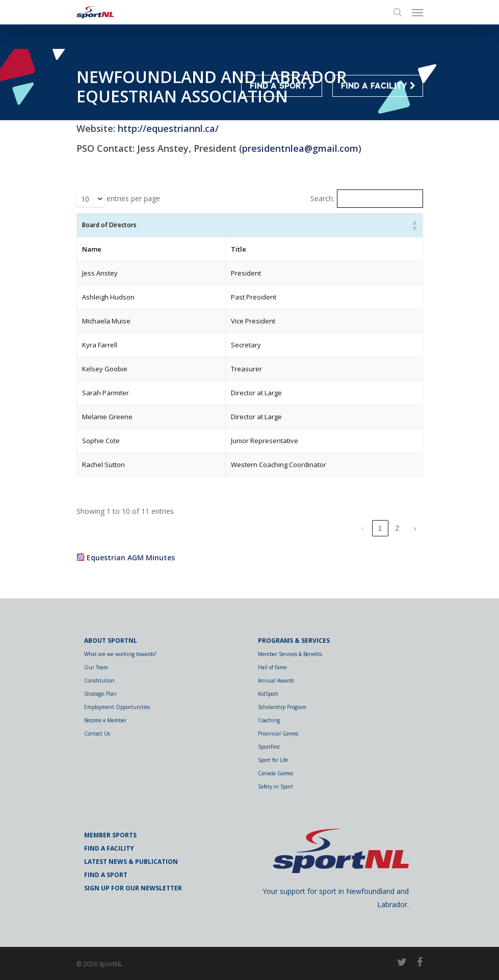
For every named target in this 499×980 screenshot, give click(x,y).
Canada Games (275, 773)
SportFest (269, 747)
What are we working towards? (120, 654)
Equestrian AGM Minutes (131, 557)
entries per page (133, 198)
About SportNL (111, 641)
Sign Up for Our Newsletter (133, 888)
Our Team (96, 667)
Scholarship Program (282, 707)
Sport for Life (273, 760)
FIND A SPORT (282, 86)
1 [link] (380, 528)
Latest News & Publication (131, 862)
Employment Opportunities (117, 707)
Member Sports (110, 835)
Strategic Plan (100, 694)
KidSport (268, 694)
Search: (322, 198)
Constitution (99, 680)
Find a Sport (106, 875)
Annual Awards (276, 680)
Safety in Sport (275, 786)
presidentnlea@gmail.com (300, 148)
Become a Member (105, 720)
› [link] (415, 528)
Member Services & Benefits (290, 654)
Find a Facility (109, 848)
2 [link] (398, 528)
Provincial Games (278, 733)
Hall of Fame (272, 667)
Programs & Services (294, 641)
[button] (414, 225)
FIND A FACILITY (378, 86)
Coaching (269, 720)
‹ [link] (363, 528)
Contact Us (97, 733)
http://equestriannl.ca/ (168, 128)
